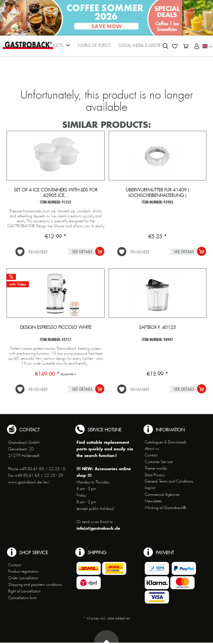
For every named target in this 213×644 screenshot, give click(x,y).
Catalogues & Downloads (166, 442)
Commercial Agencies (162, 494)
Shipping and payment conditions (35, 585)
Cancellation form (22, 598)
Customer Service (159, 462)
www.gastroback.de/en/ (29, 482)
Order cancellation (23, 578)
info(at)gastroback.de (98, 528)
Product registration (24, 571)
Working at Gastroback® (165, 508)
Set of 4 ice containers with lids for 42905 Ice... (56, 193)
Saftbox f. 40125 (157, 328)
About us (152, 448)
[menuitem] (57, 47)
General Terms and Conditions (169, 481)
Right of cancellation (24, 591)
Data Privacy (155, 475)
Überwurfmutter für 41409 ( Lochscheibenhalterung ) (157, 193)
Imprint (150, 488)
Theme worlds (156, 468)
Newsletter (153, 501)
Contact (151, 455)
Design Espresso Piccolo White (56, 328)
